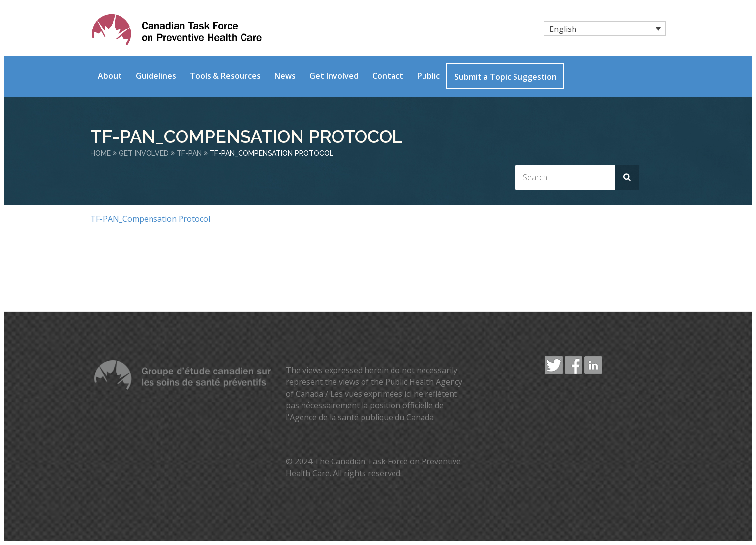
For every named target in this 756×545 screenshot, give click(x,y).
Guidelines (156, 76)
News (285, 76)
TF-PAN (189, 153)
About (110, 76)
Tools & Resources (225, 76)
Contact (388, 76)
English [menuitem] (563, 29)
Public (428, 76)
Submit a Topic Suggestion (506, 77)
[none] (605, 29)
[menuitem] (605, 29)
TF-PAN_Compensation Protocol (150, 219)
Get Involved (334, 76)
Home (101, 153)
